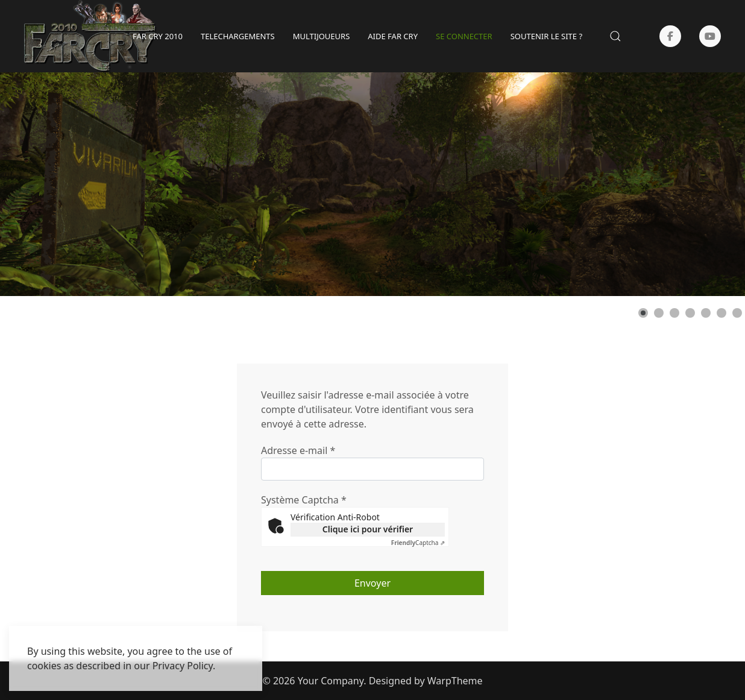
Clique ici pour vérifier (368, 529)
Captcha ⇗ (418, 543)
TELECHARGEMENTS (238, 36)
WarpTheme (455, 681)
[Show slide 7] (737, 313)
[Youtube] (710, 36)
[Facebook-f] (670, 36)
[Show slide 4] (690, 313)
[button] (615, 36)
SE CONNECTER (464, 36)
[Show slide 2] (659, 313)
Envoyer (372, 583)
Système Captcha (304, 500)
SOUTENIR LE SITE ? (546, 36)
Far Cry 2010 (158, 36)
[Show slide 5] (706, 313)
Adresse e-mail (298, 450)
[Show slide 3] (674, 313)
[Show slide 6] (721, 313)
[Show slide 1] (643, 313)
